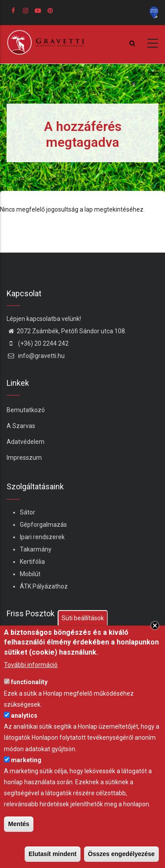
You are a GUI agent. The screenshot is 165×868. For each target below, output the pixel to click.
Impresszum (24, 458)
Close (155, 626)
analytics (24, 715)
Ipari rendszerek (42, 537)
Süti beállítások (83, 618)
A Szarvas (21, 426)
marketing (26, 760)
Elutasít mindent (53, 854)
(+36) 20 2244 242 (38, 343)
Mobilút (30, 574)
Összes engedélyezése (121, 854)
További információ (31, 665)
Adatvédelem (26, 442)
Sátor (27, 512)
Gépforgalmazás (43, 525)
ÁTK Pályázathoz (44, 586)
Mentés (18, 824)
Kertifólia (32, 562)
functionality (29, 682)
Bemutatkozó (26, 410)
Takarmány (36, 549)
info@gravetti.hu (36, 356)
